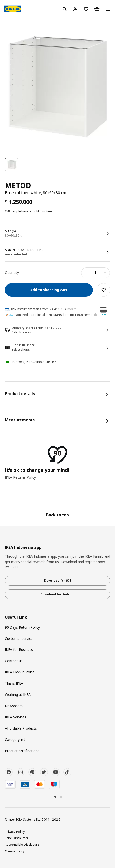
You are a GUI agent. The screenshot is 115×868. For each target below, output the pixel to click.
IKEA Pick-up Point (20, 672)
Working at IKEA (18, 694)
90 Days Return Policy (22, 627)
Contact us (14, 661)
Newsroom (14, 706)
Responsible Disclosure (22, 845)
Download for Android (57, 594)
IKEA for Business (19, 649)
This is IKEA (14, 683)
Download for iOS (58, 581)
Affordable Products (21, 728)
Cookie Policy (15, 851)
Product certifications (22, 751)
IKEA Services (16, 717)
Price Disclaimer (17, 838)
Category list (15, 739)
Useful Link (16, 617)
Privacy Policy (15, 832)
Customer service (19, 638)
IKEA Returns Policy (20, 477)
